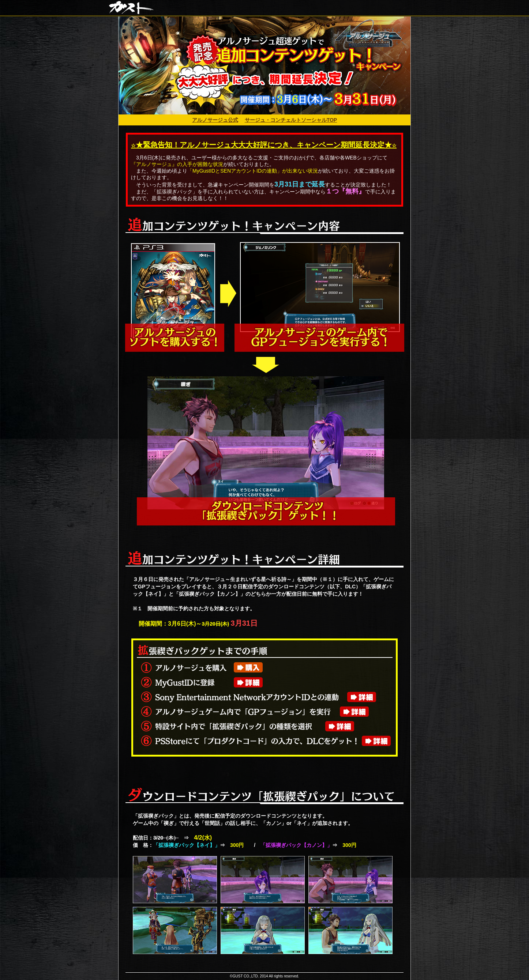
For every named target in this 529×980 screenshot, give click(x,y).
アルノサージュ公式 (215, 120)
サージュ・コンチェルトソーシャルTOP (291, 120)
